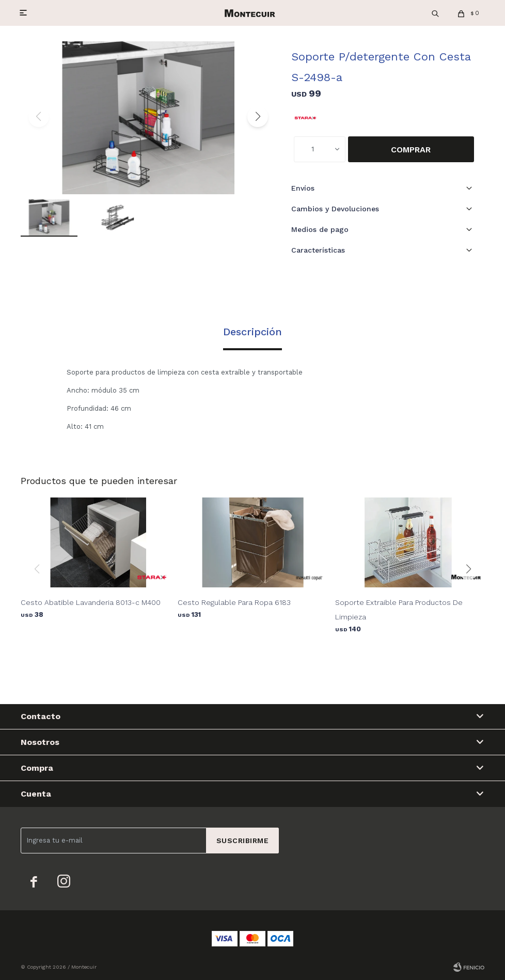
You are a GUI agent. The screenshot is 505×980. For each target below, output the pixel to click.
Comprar (411, 150)
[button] (258, 117)
